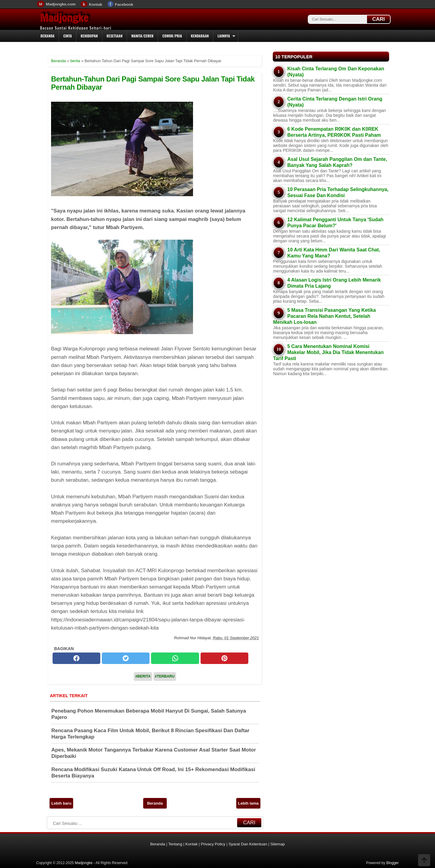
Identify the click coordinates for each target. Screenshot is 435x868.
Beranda (47, 36)
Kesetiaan (115, 36)
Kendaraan (200, 36)
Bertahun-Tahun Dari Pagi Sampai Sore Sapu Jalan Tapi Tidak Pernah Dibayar (153, 83)
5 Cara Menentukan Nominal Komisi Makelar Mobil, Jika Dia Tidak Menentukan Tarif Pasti (328, 352)
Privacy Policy (213, 844)
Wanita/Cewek (142, 36)
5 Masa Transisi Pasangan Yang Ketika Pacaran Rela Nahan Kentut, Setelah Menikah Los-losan (324, 316)
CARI (379, 19)
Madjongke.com (61, 4)
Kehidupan (89, 36)
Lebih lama (248, 803)
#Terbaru (165, 676)
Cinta (68, 36)
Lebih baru (61, 803)
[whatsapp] (175, 658)
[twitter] (126, 658)
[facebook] (76, 658)
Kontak (95, 4)
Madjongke (64, 18)
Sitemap (278, 844)
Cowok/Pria (172, 36)
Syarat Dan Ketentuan (248, 844)
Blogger (393, 863)
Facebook (124, 4)
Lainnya (224, 36)
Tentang (175, 844)
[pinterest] (224, 658)
